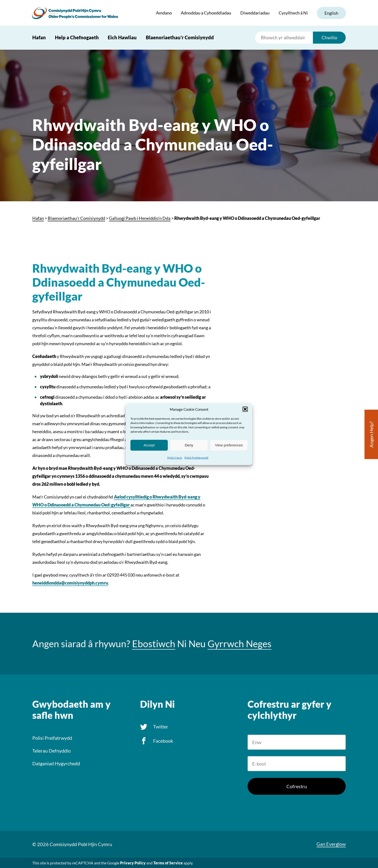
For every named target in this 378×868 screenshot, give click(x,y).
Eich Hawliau (122, 38)
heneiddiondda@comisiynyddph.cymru (70, 583)
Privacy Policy (133, 863)
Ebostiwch (154, 644)
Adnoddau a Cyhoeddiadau (206, 13)
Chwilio (329, 38)
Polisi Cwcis (175, 457)
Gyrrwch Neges (240, 644)
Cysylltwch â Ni (293, 13)
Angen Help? (371, 434)
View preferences (229, 445)
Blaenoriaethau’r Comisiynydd (180, 38)
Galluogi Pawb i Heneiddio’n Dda (140, 218)
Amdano (163, 13)
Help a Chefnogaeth (77, 38)
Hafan (39, 38)
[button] (245, 409)
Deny (189, 445)
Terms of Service (168, 863)
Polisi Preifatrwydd (196, 457)
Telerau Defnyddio (51, 751)
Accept (149, 445)
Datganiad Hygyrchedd (56, 763)
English (331, 13)
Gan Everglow (331, 844)
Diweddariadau (255, 13)
